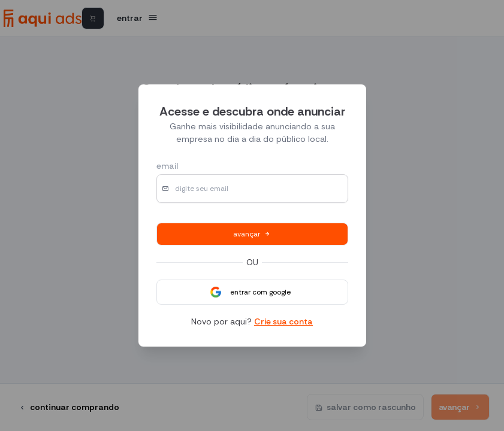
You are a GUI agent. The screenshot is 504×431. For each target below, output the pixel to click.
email (167, 166)
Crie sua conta (283, 321)
